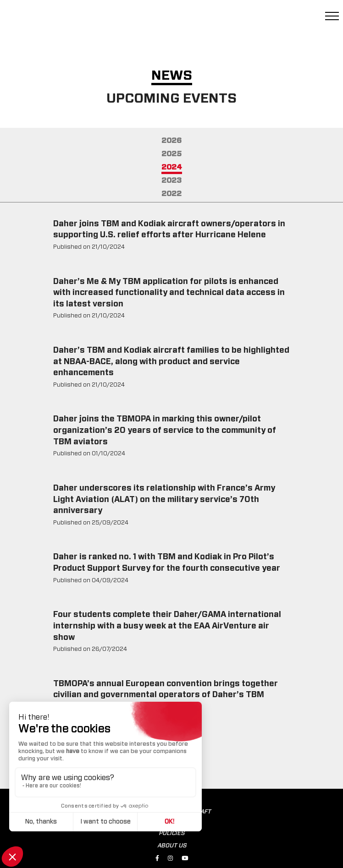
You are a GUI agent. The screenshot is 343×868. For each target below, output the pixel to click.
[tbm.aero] (55, 20)
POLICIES (171, 833)
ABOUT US (172, 846)
